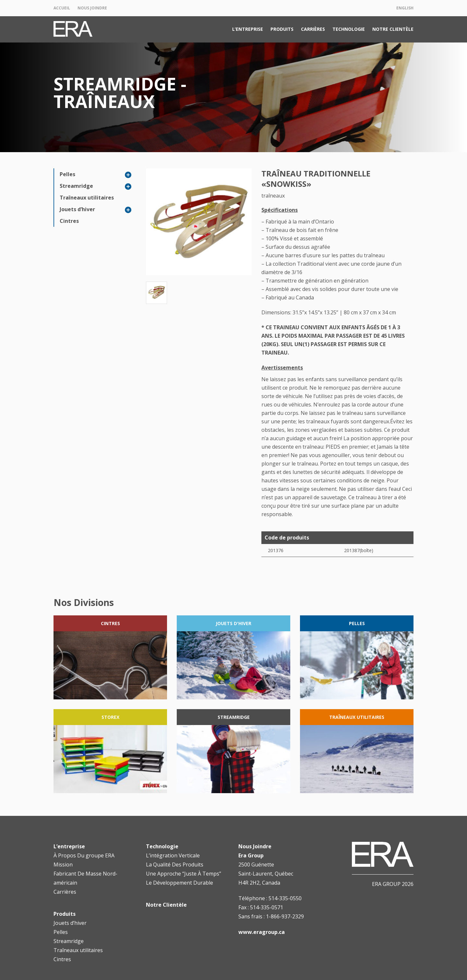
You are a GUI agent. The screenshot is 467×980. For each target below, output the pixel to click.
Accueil (62, 8)
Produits (282, 29)
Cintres (69, 221)
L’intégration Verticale (173, 855)
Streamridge (76, 186)
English (405, 8)
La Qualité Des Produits (175, 865)
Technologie (349, 29)
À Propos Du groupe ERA (84, 855)
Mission (63, 865)
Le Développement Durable (180, 883)
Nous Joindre (92, 8)
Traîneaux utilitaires (87, 198)
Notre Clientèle (393, 29)
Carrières (313, 29)
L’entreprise (248, 29)
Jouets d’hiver (77, 209)
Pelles (67, 174)
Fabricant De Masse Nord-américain (85, 878)
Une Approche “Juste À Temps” (184, 874)
